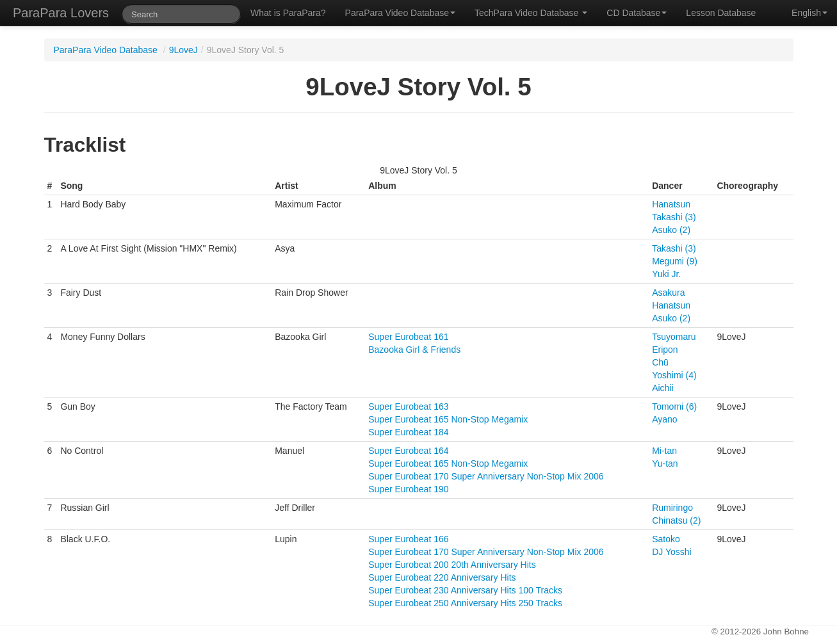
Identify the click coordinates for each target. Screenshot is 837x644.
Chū (660, 362)
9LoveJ (183, 50)
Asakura (668, 293)
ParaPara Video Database (400, 13)
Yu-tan (665, 463)
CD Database (637, 13)
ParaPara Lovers (61, 13)
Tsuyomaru (674, 337)
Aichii (662, 388)
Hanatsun (671, 204)
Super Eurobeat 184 (408, 432)
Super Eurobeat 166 (408, 539)
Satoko (666, 539)
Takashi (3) (674, 217)
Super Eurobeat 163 (408, 407)
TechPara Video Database (531, 13)
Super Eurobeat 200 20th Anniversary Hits (452, 565)
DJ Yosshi (671, 552)
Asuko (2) (671, 230)
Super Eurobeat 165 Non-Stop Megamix (448, 419)
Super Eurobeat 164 (408, 451)
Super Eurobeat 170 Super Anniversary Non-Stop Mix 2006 (486, 476)
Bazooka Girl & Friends (414, 350)
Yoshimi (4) (674, 375)
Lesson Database (721, 13)
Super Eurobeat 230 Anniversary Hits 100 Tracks (465, 590)
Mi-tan (664, 451)
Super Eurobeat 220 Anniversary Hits (442, 577)
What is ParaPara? (288, 13)
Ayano (664, 419)
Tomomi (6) (674, 407)
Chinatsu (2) (676, 520)
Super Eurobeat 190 (408, 489)
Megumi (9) (675, 261)
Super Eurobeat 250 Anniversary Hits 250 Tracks (465, 603)
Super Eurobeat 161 (408, 337)
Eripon (665, 350)
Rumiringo (672, 508)
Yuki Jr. (666, 274)
